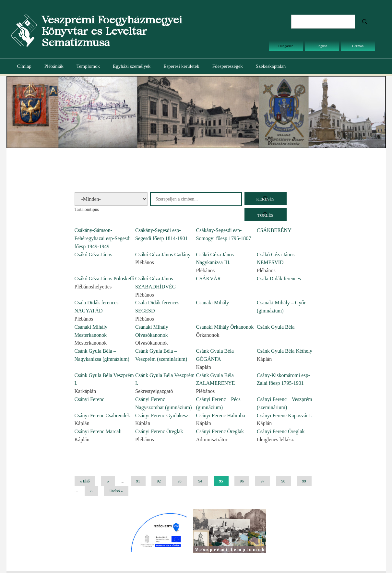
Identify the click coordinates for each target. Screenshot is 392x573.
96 (244, 481)
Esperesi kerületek (181, 66)
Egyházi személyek (132, 66)
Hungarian (286, 46)
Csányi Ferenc (89, 399)
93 (182, 481)
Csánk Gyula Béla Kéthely (285, 351)
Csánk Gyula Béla (276, 327)
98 (286, 481)
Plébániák (54, 66)
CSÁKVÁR (208, 279)
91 (141, 481)
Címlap (24, 66)
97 (265, 481)
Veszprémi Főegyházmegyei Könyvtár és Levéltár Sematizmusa (112, 31)
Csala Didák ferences (279, 279)
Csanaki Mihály (213, 303)
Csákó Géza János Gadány (163, 255)
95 (224, 482)
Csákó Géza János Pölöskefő (104, 279)
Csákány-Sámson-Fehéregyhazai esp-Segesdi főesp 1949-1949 (103, 238)
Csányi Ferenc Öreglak (159, 431)
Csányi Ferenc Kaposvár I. (285, 415)
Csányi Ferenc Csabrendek (102, 415)
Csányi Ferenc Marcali (98, 431)
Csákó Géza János (93, 255)
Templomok (88, 66)
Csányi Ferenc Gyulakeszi (162, 415)
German (358, 46)
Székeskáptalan (271, 66)
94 (203, 481)
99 (307, 481)
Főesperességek (228, 66)
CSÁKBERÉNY (274, 230)
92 (161, 481)
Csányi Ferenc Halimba (221, 415)
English (322, 46)
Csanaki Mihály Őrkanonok (225, 327)
